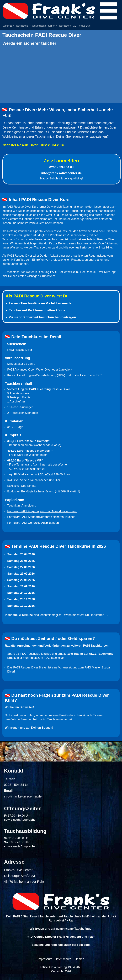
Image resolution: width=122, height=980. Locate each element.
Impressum (45, 959)
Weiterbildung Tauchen (43, 26)
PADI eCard (45, 474)
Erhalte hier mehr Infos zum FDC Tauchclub (35, 658)
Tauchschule (22, 26)
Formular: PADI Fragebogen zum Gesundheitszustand (42, 511)
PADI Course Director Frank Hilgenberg (54, 937)
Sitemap (79, 959)
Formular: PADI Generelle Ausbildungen (33, 523)
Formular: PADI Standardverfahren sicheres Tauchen (41, 517)
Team (92, 937)
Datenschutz (63, 959)
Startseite (7, 26)
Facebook (84, 945)
